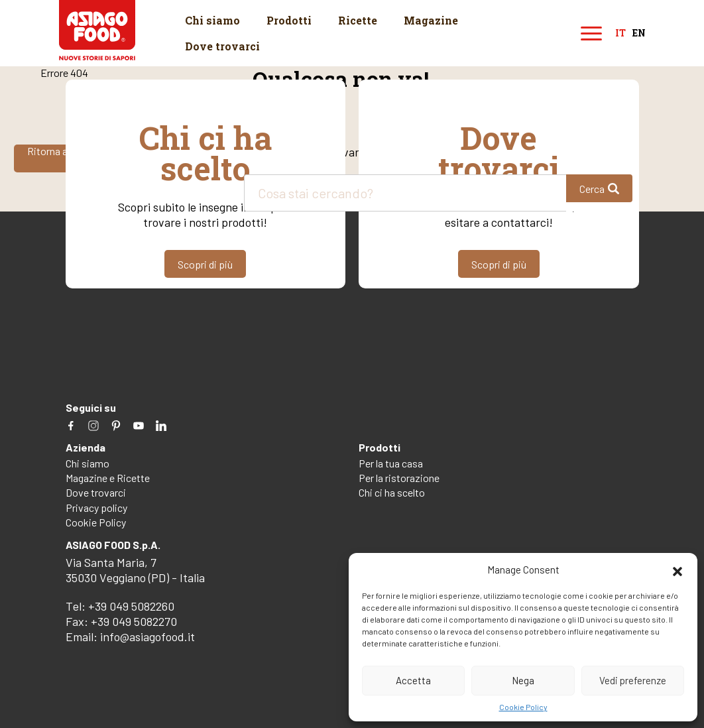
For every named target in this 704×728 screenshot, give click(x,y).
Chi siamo (212, 20)
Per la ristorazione (399, 478)
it (620, 33)
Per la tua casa (391, 463)
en (639, 33)
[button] (677, 570)
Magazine (431, 20)
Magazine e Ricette (108, 478)
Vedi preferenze (633, 680)
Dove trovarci (222, 46)
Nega (523, 680)
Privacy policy (96, 508)
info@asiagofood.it (147, 637)
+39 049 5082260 (131, 606)
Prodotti (289, 20)
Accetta (413, 680)
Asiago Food (97, 30)
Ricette (358, 20)
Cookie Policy (523, 707)
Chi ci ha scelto (392, 492)
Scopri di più (205, 264)
